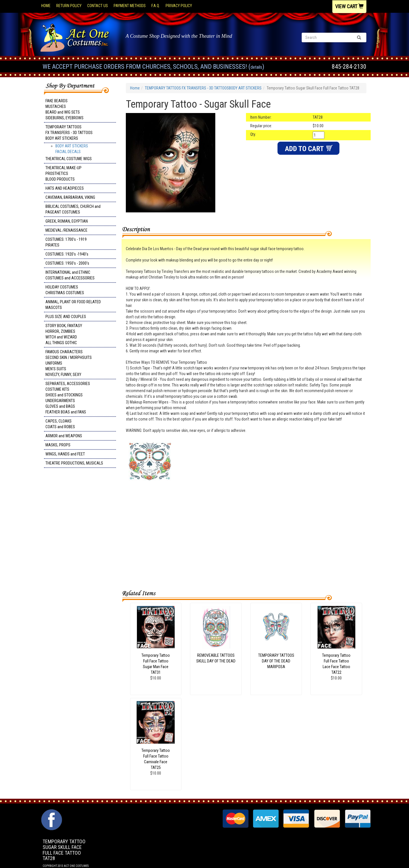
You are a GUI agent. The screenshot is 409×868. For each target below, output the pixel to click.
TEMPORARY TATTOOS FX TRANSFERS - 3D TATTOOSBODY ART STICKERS (69, 133)
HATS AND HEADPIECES (65, 188)
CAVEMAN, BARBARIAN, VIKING (70, 197)
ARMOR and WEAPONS (64, 436)
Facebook (51, 812)
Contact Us (98, 6)
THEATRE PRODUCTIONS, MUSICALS (74, 463)
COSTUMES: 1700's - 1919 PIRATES (66, 242)
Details (256, 67)
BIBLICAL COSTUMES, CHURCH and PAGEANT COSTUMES (73, 209)
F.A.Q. (156, 6)
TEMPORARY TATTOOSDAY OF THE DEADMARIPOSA (276, 661)
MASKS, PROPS (58, 445)
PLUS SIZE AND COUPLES (66, 317)
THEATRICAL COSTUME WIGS (69, 159)
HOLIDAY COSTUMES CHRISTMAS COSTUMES (65, 290)
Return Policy (69, 6)
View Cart (349, 6)
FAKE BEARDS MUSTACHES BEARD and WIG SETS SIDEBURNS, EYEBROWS (64, 109)
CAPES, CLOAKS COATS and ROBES (60, 424)
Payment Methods (130, 6)
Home (46, 6)
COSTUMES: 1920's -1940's (67, 254)
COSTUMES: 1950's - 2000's (67, 263)
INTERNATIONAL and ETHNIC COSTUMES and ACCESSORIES (70, 275)
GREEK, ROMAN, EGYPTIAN (67, 221)
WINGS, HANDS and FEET (65, 454)
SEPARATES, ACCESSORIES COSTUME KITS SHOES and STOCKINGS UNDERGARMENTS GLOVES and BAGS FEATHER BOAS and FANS (68, 398)
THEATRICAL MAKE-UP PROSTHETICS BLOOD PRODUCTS (63, 173)
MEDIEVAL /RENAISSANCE (66, 230)
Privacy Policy (179, 6)
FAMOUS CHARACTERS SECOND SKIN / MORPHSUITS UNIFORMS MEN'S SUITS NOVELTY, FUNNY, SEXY (69, 363)
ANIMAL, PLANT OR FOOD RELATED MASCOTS (73, 305)
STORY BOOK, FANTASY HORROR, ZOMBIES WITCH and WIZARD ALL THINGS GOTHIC (64, 334)
